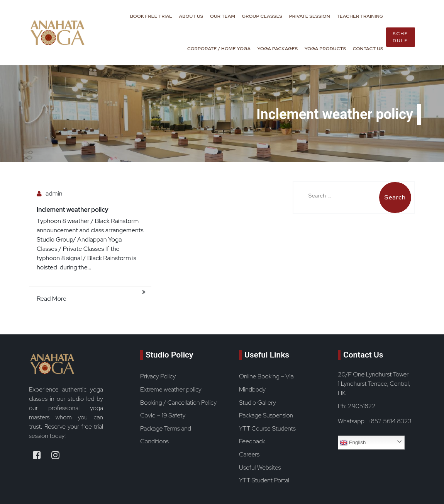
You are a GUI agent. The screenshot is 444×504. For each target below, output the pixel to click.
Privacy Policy (158, 376)
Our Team (223, 16)
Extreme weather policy (171, 389)
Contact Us (368, 49)
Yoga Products (325, 49)
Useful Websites (260, 467)
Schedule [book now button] (400, 37)
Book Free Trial (151, 16)
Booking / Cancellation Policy (178, 403)
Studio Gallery (258, 403)
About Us (191, 16)
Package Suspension (266, 415)
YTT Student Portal (264, 480)
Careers (249, 454)
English (353, 443)
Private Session (310, 16)
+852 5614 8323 (389, 421)
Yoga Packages (278, 49)
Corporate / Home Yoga (219, 49)
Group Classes (262, 16)
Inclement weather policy (73, 210)
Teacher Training (360, 16)
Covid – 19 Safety (163, 415)
